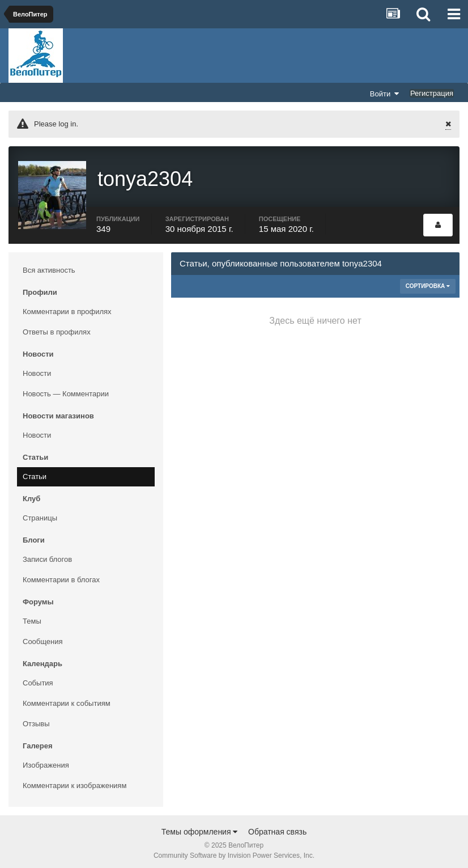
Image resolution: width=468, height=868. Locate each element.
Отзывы (36, 720)
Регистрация (432, 93)
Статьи (35, 473)
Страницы (40, 514)
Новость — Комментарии (66, 390)
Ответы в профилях (57, 328)
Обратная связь (277, 828)
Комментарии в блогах (61, 576)
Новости (37, 369)
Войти (385, 94)
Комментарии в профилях (67, 308)
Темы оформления (200, 828)
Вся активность (49, 266)
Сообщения (43, 638)
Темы (32, 617)
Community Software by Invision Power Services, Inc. (234, 852)
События (38, 679)
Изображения (46, 761)
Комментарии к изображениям (75, 782)
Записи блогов (47, 555)
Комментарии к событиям (67, 699)
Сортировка (428, 282)
